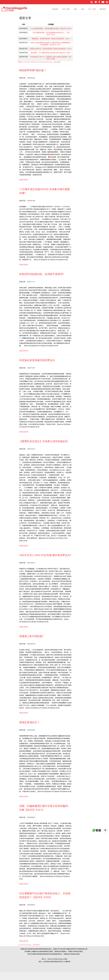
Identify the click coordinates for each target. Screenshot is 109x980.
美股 (75, 9)
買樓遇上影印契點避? (31, 644)
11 (37, 70)
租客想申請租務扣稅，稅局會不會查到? (42, 282)
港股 (83, 9)
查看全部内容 (24, 188)
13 (41, 70)
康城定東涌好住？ (29, 730)
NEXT (59, 70)
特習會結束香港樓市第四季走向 (37, 368)
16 (47, 70)
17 (49, 70)
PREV (20, 70)
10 (34, 70)
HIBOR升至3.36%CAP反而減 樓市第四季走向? (45, 563)
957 (55, 70)
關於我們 (103, 9)
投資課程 (55, 9)
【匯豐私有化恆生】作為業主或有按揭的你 (44, 449)
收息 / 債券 (66, 9)
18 (51, 70)
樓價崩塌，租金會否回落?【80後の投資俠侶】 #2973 (51, 41)
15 (45, 70)
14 (43, 70)
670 (34, 953)
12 (39, 70)
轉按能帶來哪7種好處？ (33, 78)
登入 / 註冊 (92, 9)
